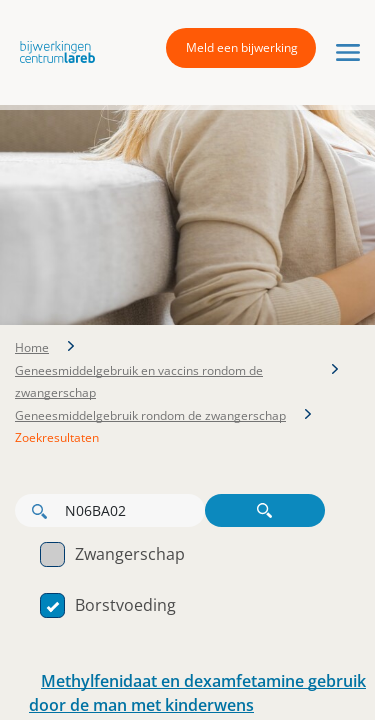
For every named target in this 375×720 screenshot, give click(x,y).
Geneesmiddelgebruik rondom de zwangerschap (150, 415)
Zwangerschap (112, 554)
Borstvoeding (108, 605)
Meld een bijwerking (242, 47)
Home (32, 347)
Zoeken (265, 510)
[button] (52, 51)
